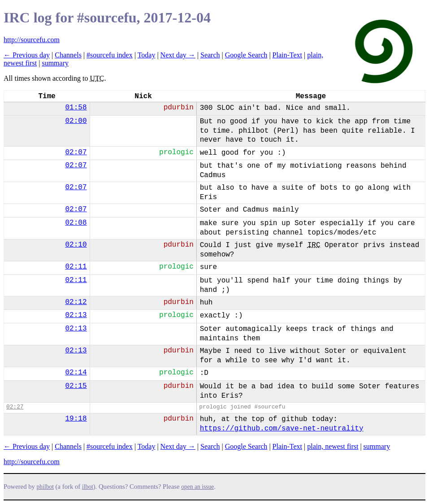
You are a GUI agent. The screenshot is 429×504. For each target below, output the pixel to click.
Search (210, 55)
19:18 (76, 419)
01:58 (76, 108)
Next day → (178, 55)
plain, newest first (333, 446)
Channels (68, 55)
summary (55, 63)
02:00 (76, 121)
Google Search (246, 55)
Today (147, 55)
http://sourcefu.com (32, 40)
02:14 (76, 373)
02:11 (76, 267)
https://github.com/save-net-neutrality (282, 429)
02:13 (76, 315)
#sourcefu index (110, 55)
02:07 (76, 152)
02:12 (76, 302)
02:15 (76, 386)
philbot (45, 487)
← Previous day (27, 55)
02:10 (76, 245)
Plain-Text (287, 55)
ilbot (88, 487)
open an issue (197, 487)
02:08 (76, 223)
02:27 (15, 407)
